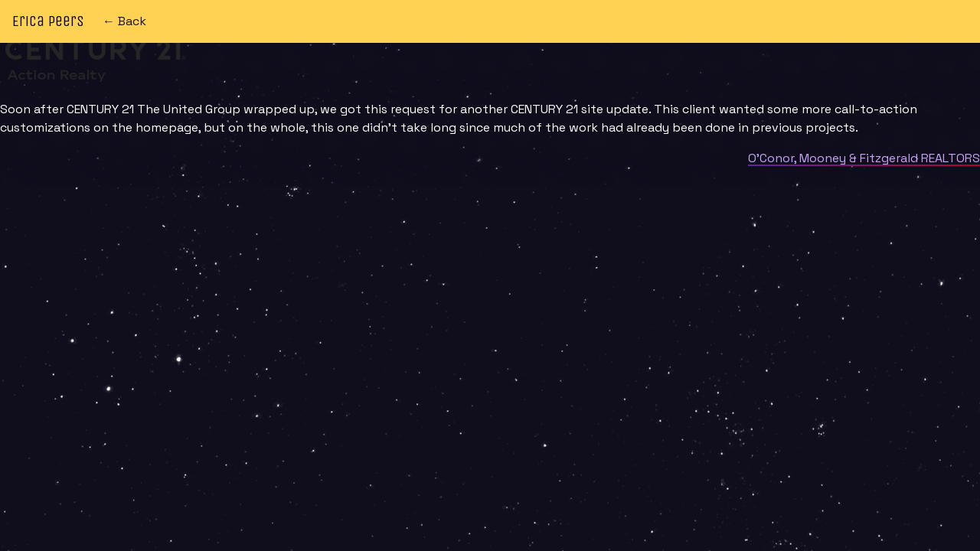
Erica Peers (48, 21)
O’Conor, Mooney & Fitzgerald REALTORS (864, 158)
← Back (124, 21)
